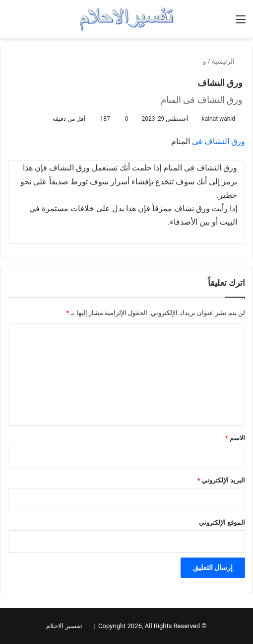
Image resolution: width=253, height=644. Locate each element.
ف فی (202, 141)
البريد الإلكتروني (221, 480)
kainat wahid (219, 119)
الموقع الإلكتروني (222, 523)
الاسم (235, 438)
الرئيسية (227, 61)
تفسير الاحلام (64, 626)
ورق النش (230, 141)
